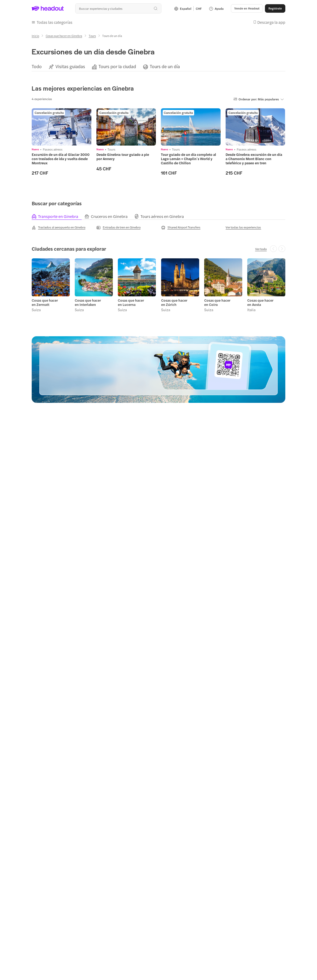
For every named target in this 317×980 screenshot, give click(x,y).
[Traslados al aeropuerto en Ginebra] (59, 227)
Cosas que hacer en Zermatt (45, 302)
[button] (247, 8)
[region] (158, 66)
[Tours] (92, 36)
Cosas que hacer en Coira (217, 302)
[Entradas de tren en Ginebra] (118, 227)
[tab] (58, 216)
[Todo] (37, 66)
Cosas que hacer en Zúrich (174, 302)
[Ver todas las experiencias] (243, 227)
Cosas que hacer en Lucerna (131, 302)
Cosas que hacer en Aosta (260, 302)
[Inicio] (35, 36)
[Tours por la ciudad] (117, 66)
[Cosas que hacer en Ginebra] (64, 36)
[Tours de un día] (165, 66)
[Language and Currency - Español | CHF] (188, 8)
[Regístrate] (275, 8)
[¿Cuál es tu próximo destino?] (118, 8)
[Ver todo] (261, 249)
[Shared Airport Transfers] (181, 227)
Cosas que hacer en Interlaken (88, 302)
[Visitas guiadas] (70, 66)
